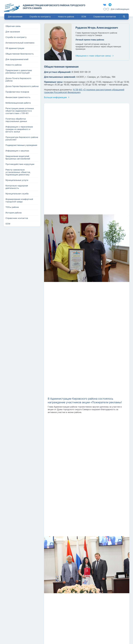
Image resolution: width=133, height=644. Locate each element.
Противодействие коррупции (20, 164)
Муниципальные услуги (17, 180)
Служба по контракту (40, 17)
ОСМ (84, 17)
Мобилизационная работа (18, 103)
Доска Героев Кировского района (22, 86)
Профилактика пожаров (17, 92)
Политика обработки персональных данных (16, 120)
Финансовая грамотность (18, 97)
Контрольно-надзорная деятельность (17, 187)
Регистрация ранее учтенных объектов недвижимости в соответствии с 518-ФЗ (20, 111)
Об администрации (15, 48)
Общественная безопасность (20, 54)
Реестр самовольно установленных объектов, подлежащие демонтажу (18, 172)
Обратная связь (13, 26)
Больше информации (55, 97)
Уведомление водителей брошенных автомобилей (18, 157)
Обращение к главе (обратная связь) (93, 56)
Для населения (15, 17)
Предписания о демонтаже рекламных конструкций (19, 72)
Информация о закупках (17, 151)
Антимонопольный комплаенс (20, 43)
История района (14, 213)
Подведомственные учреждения (21, 145)
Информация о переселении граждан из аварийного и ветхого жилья (19, 129)
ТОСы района (12, 207)
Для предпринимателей (17, 59)
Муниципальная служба (17, 194)
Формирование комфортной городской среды (19, 200)
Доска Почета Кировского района (18, 80)
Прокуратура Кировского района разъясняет (22, 138)
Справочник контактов (105, 17)
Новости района (66, 17)
